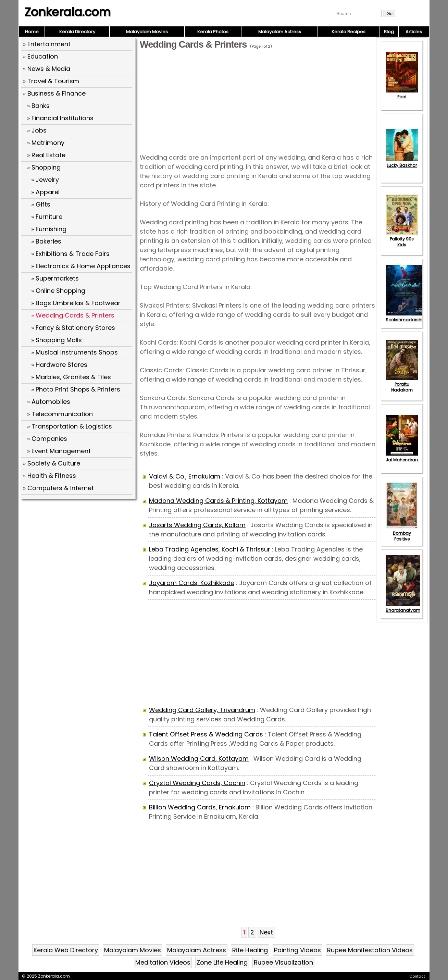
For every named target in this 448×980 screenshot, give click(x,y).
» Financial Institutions (60, 118)
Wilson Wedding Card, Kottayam (199, 759)
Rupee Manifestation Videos (370, 950)
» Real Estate (46, 155)
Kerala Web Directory (66, 950)
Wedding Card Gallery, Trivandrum (202, 710)
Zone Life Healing (222, 962)
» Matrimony (46, 143)
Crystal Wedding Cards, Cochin (197, 783)
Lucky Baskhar (402, 162)
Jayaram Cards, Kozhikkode (192, 583)
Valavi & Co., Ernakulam (185, 476)
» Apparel (45, 192)
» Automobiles (49, 402)
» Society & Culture (52, 463)
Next (266, 932)
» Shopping (44, 167)
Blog (389, 32)
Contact (417, 976)
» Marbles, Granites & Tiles (71, 377)
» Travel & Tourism (51, 81)
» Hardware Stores (59, 365)
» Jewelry (45, 180)
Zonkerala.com (67, 12)
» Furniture (47, 217)
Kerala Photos (213, 32)
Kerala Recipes (349, 32)
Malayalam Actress (280, 32)
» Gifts (41, 204)
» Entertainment (47, 44)
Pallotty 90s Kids (402, 239)
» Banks (38, 106)
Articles (414, 32)
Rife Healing (250, 950)
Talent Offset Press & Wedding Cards (206, 734)
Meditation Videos (163, 962)
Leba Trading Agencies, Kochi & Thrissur (210, 549)
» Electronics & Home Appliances (81, 266)
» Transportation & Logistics (70, 426)
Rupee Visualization (283, 962)
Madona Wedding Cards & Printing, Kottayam (218, 501)
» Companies (47, 439)
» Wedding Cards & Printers (73, 315)
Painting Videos (297, 950)
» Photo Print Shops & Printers (76, 389)
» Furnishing (49, 229)
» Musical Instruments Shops (74, 352)
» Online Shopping (58, 291)
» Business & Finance (54, 93)
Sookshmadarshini (406, 317)
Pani (402, 94)
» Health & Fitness (49, 476)
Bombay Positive (402, 533)
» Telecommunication (60, 414)
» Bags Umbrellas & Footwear (76, 303)
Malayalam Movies (147, 32)
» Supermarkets (55, 278)
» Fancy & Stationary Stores (73, 328)
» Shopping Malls (57, 340)
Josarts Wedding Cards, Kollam (197, 525)
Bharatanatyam (403, 607)
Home (32, 32)
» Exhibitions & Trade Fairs (70, 254)
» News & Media (47, 69)
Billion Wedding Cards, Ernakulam (200, 807)
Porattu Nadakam (402, 384)
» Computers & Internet (58, 488)
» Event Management (59, 451)
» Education (40, 56)
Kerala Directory (77, 32)
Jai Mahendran (402, 457)
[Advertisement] (79, 551)
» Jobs (37, 130)
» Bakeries (46, 241)
